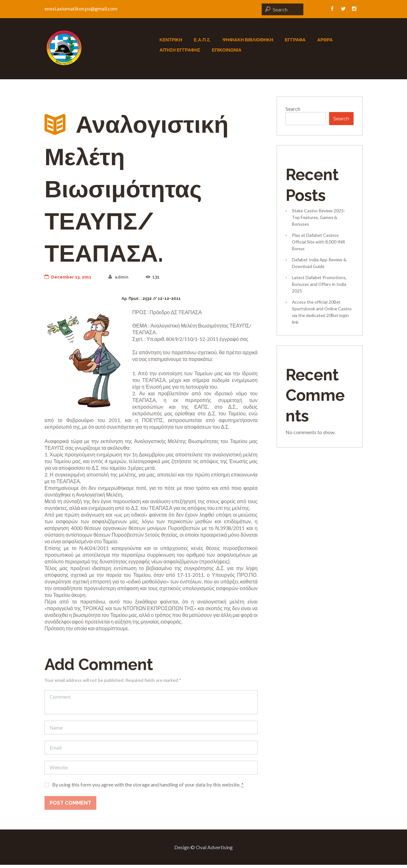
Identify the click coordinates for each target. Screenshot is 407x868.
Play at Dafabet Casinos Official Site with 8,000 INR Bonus (318, 242)
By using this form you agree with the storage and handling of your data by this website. (148, 788)
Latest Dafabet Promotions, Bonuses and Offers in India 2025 (319, 285)
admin (122, 277)
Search (293, 109)
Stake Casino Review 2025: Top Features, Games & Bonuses (318, 218)
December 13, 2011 (69, 277)
